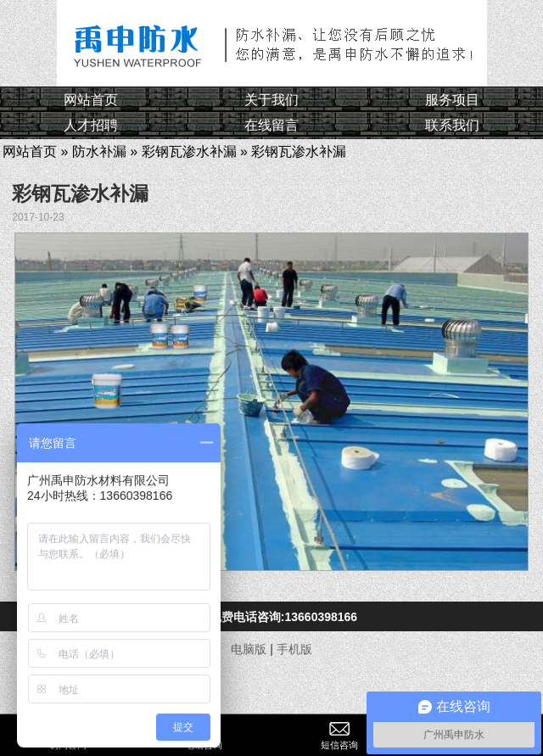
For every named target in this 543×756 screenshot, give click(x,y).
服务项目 (452, 100)
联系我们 (452, 125)
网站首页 (91, 100)
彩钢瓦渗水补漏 (189, 151)
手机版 (294, 649)
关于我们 (271, 100)
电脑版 (249, 649)
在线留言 (271, 125)
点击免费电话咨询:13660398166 (271, 617)
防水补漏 (99, 151)
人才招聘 (91, 125)
